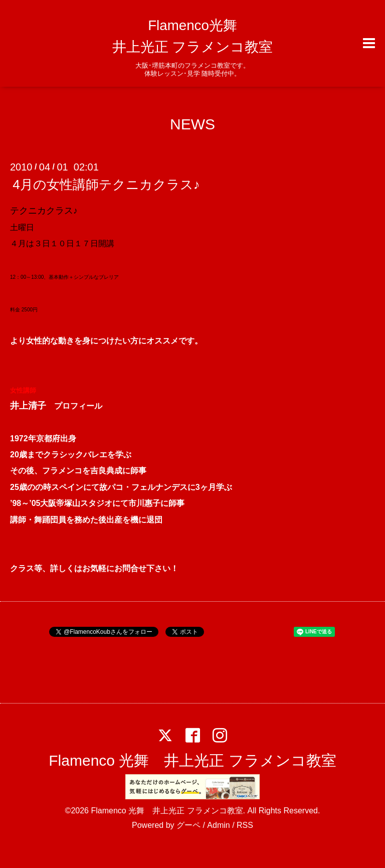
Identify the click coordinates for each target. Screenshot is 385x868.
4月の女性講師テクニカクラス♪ (106, 185)
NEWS (192, 124)
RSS (245, 825)
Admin (218, 825)
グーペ (188, 825)
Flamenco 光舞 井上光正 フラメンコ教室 (192, 760)
